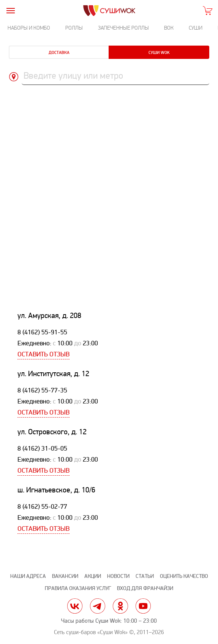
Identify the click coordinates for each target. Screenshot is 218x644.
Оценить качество (184, 576)
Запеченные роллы (123, 28)
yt (143, 606)
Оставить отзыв (43, 354)
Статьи (145, 576)
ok (120, 606)
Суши (196, 28)
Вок (169, 28)
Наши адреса (28, 576)
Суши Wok (159, 53)
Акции (93, 576)
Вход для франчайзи (145, 588)
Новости (118, 576)
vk (75, 606)
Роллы (74, 28)
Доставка (59, 53)
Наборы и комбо (29, 28)
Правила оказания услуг (78, 588)
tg (98, 606)
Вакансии (65, 576)
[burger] (10, 10)
